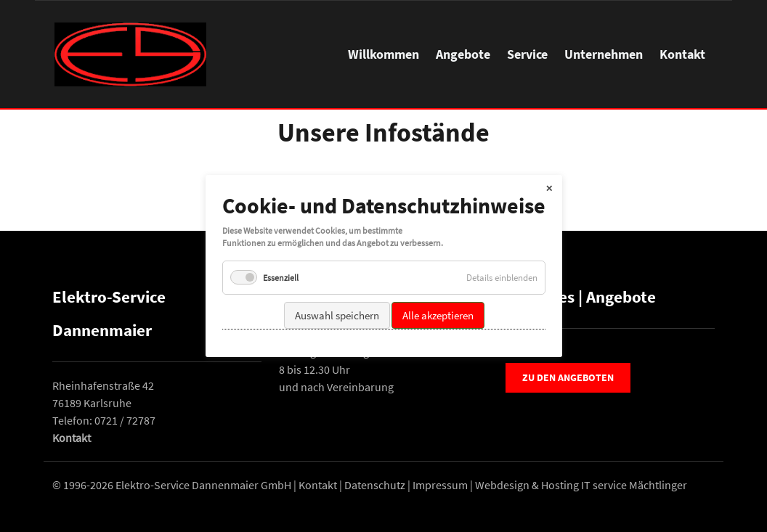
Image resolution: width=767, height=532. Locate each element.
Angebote (463, 54)
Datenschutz (375, 485)
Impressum (440, 485)
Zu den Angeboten (568, 377)
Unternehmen (604, 54)
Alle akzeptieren (437, 315)
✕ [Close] (549, 188)
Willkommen (383, 54)
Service (527, 54)
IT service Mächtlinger (634, 485)
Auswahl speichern (336, 315)
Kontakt (682, 54)
